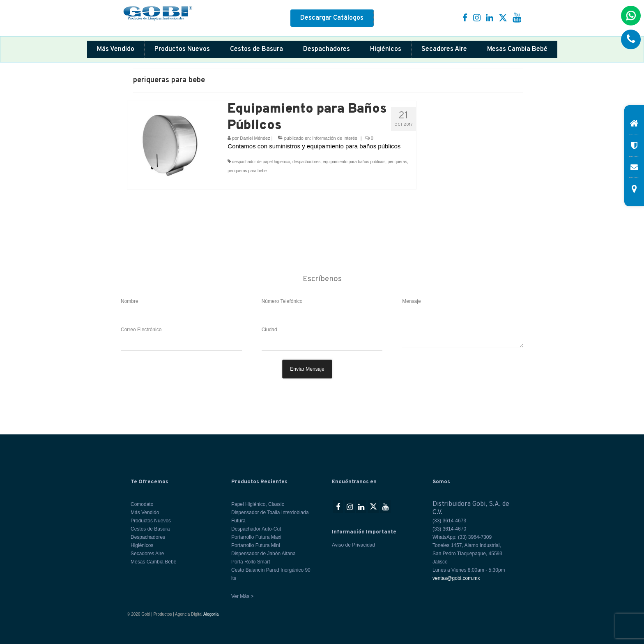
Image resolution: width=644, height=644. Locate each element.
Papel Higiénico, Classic (258, 504)
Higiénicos (386, 49)
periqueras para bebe (247, 171)
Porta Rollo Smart (251, 562)
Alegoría (211, 614)
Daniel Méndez (255, 138)
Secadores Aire (444, 49)
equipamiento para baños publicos (354, 162)
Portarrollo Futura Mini (256, 545)
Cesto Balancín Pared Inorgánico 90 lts (271, 574)
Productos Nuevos (182, 49)
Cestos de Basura (256, 49)
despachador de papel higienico (261, 162)
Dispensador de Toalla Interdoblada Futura (270, 517)
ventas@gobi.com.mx (456, 578)
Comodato (142, 504)
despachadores (306, 162)
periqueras (397, 162)
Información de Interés (335, 138)
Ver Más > (242, 596)
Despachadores (327, 49)
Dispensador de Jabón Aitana (263, 554)
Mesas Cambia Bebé (517, 49)
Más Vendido (116, 49)
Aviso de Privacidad (353, 545)
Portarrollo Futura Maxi (256, 537)
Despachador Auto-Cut (256, 529)
